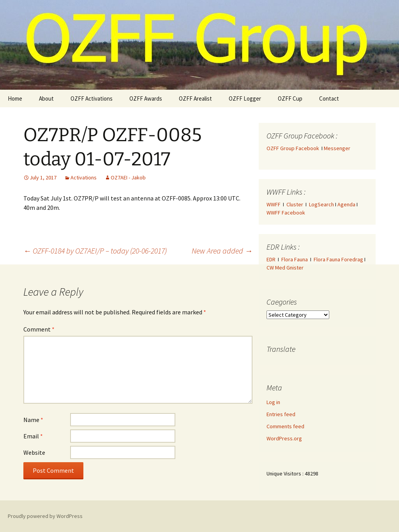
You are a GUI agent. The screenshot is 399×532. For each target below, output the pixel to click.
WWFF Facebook (286, 213)
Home (15, 98)
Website (34, 452)
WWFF (274, 204)
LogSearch (321, 204)
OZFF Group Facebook (294, 148)
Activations (84, 177)
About (46, 98)
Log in (273, 402)
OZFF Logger (245, 98)
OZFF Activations (92, 98)
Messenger (337, 148)
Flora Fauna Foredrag (338, 259)
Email (33, 436)
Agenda (346, 204)
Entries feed (281, 414)
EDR (271, 259)
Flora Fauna (295, 259)
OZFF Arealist (195, 98)
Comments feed (285, 426)
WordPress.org (284, 438)
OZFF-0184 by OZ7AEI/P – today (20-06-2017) (95, 251)
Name (33, 420)
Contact (329, 98)
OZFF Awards (146, 98)
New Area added (222, 251)
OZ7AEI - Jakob (128, 177)
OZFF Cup (290, 98)
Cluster (295, 204)
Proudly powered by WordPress (45, 516)
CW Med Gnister (285, 268)
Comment (39, 329)
